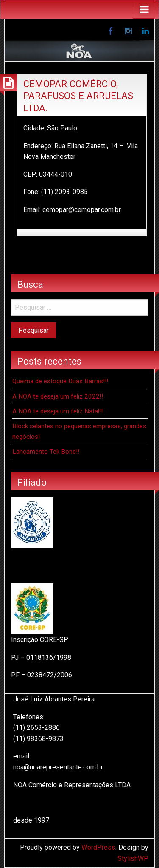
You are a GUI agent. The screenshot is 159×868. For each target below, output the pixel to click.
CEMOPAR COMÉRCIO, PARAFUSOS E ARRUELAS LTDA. (78, 96)
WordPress (98, 847)
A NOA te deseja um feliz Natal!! (57, 411)
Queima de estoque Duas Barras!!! (60, 381)
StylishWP (133, 858)
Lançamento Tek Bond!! (46, 452)
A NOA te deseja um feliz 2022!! (58, 396)
